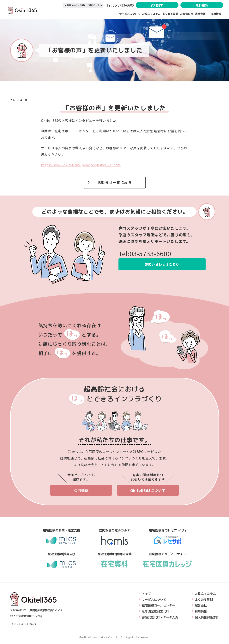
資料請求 (157, 5)
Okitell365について (148, 491)
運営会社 (203, 14)
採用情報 (216, 14)
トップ (146, 593)
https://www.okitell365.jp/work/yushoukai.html (81, 165)
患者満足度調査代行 (155, 611)
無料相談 (202, 5)
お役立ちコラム (151, 14)
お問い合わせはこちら (162, 264)
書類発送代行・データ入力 (160, 617)
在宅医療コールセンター (159, 605)
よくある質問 (170, 14)
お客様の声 (187, 14)
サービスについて (130, 14)
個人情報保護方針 (207, 617)
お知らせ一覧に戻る (115, 182)
